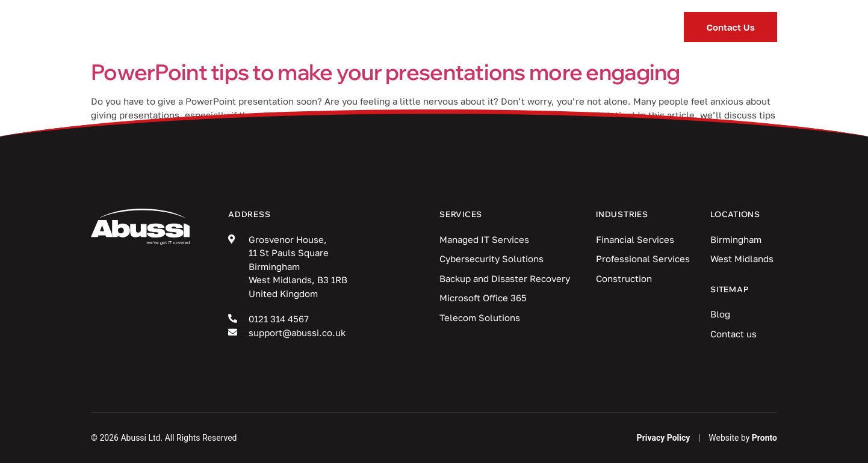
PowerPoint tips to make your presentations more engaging (386, 72)
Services (301, 27)
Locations (563, 27)
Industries (398, 27)
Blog (481, 27)
